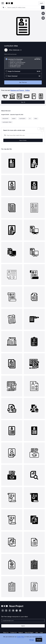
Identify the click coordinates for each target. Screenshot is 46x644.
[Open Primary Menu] (3, 3)
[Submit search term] (43, 7)
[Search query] (23, 135)
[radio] (23, 63)
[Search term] (24, 7)
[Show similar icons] (43, 18)
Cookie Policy (21, 637)
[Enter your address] (23, 621)
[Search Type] (4, 7)
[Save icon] (43, 13)
